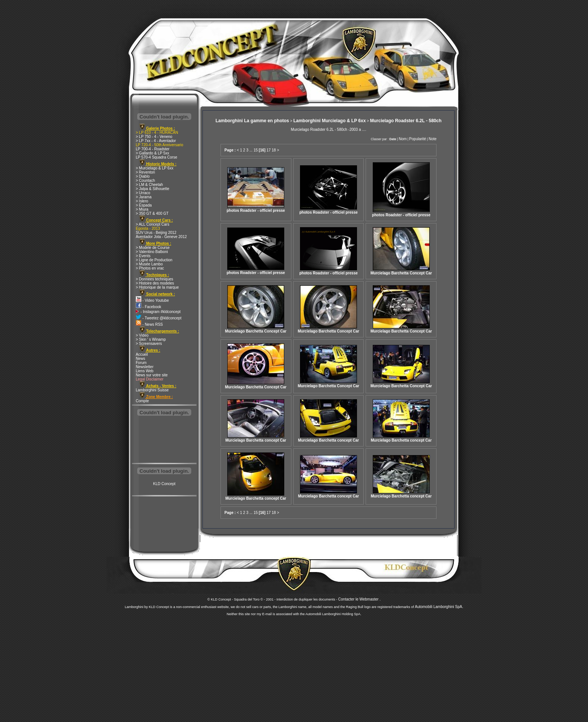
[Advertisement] (164, 440)
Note (433, 139)
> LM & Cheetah (149, 185)
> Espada (144, 205)
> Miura (142, 209)
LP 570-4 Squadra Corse (156, 157)
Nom (403, 139)
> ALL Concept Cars (152, 224)
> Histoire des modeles (155, 283)
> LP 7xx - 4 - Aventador (156, 141)
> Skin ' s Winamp (151, 339)
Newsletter (145, 367)
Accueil (142, 354)
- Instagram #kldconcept (158, 312)
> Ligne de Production (154, 260)
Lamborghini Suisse (152, 390)
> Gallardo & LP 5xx (152, 153)
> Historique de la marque (157, 287)
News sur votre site (152, 375)
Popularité (418, 139)
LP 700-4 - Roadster (153, 149)
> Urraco (143, 193)
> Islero (142, 201)
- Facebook (148, 307)
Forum (141, 363)
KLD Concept (164, 484)
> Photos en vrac (150, 268)
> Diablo (143, 176)
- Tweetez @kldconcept (159, 318)
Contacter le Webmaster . (359, 599)
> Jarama (144, 197)
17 (269, 150)
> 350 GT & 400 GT (152, 213)
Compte (142, 401)
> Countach (145, 180)
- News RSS (149, 324)
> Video (142, 335)
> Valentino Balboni (152, 252)
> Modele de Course (153, 248)
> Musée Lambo (149, 264)
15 (256, 150)
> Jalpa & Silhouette (152, 189)
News (140, 359)
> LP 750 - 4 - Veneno (154, 137)
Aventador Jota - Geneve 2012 (161, 237)
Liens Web (145, 371)
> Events (143, 256)
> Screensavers (149, 344)
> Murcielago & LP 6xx (154, 168)
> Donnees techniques (154, 279)
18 (274, 150)
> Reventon (145, 172)
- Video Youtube (152, 300)
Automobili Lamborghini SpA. (439, 607)
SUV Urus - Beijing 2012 (156, 233)
